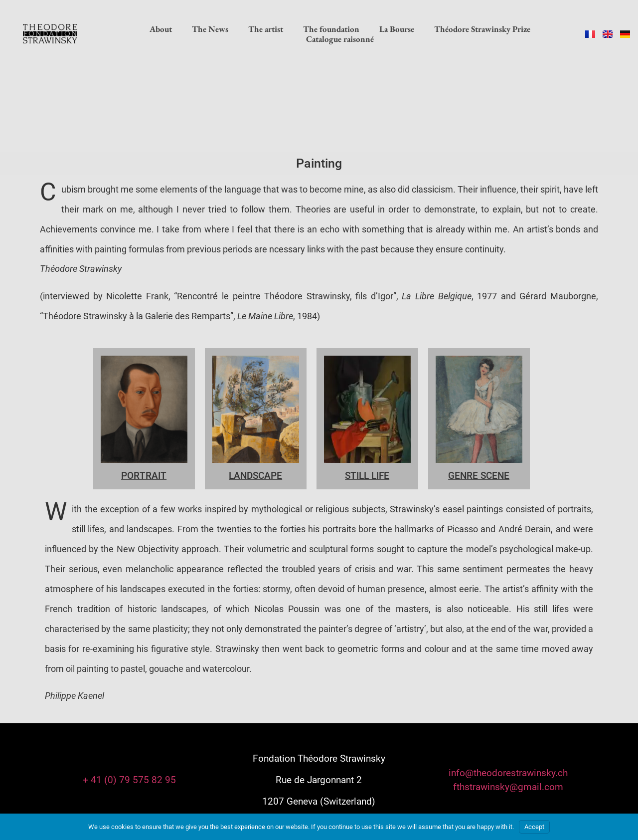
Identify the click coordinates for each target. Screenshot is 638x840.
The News (210, 29)
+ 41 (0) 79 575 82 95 (129, 780)
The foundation (331, 29)
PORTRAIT (144, 476)
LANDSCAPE (255, 476)
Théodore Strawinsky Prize (482, 29)
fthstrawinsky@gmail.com (508, 787)
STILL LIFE (367, 476)
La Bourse (397, 29)
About (161, 29)
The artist (266, 29)
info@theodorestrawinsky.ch (508, 773)
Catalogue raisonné (340, 39)
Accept (534, 827)
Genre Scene (479, 476)
